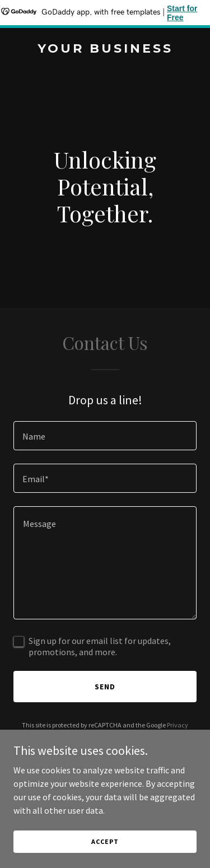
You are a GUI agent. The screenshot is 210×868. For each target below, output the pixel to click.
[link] (105, 49)
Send (105, 687)
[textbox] (105, 436)
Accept (105, 841)
